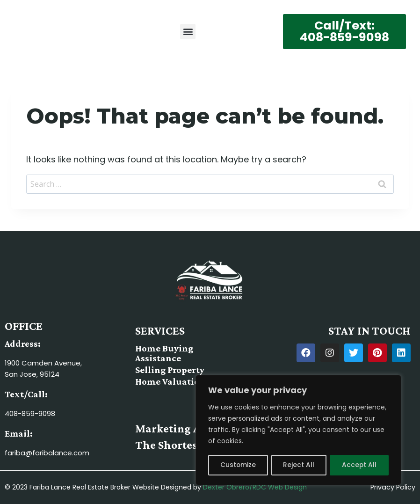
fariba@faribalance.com (47, 453)
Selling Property (170, 370)
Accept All (359, 465)
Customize (238, 465)
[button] (188, 32)
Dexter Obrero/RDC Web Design (255, 488)
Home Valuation (170, 381)
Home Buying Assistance (164, 353)
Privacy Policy (393, 488)
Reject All (299, 465)
